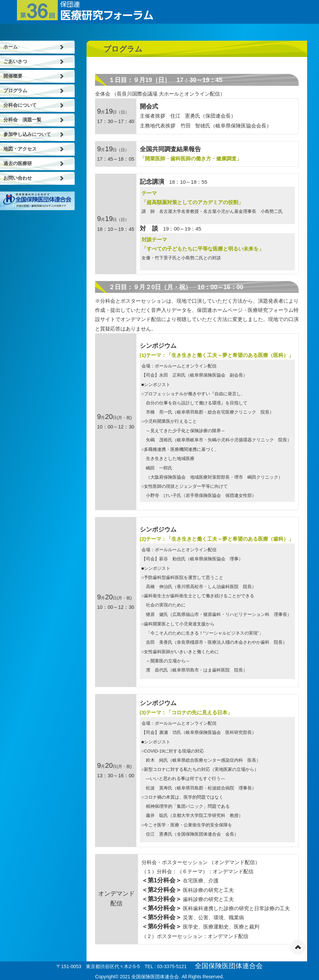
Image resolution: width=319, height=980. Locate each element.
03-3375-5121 (172, 966)
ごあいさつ (15, 62)
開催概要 (13, 76)
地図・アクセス (20, 149)
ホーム (11, 47)
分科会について (20, 105)
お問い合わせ (18, 178)
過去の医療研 (18, 164)
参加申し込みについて (27, 134)
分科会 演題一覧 (22, 120)
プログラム (15, 91)
